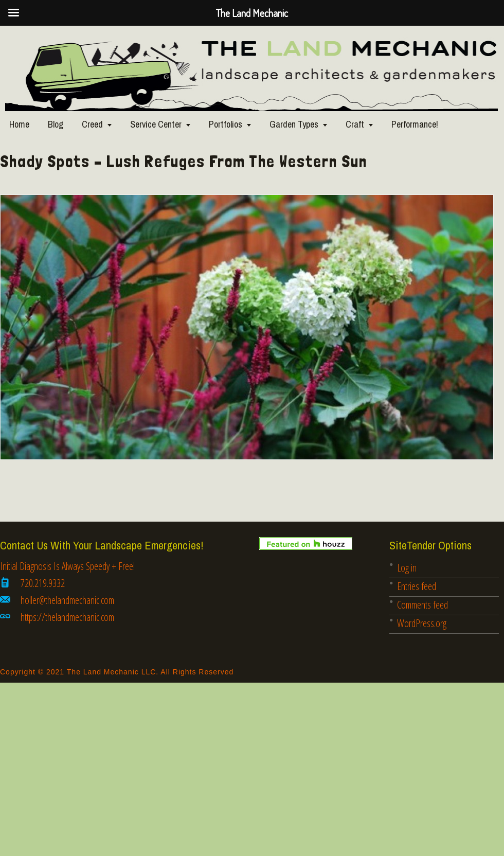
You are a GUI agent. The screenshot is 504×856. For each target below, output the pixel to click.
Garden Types (294, 124)
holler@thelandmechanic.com (67, 600)
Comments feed (422, 605)
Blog (56, 124)
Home (19, 124)
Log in (407, 568)
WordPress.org (422, 623)
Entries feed (417, 586)
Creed (92, 124)
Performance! (415, 124)
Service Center (156, 124)
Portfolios (226, 124)
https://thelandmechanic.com (67, 617)
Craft (355, 124)
